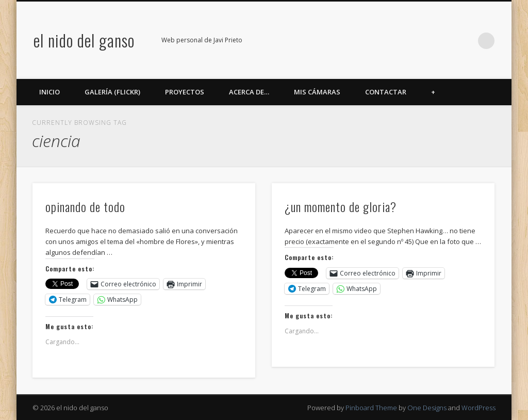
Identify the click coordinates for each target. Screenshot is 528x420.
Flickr (423, 41)
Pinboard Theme (371, 408)
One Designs (427, 408)
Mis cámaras (317, 92)
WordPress (478, 408)
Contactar (386, 92)
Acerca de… (249, 92)
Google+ (444, 41)
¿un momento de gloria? (341, 206)
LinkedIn (465, 41)
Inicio (49, 92)
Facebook (381, 41)
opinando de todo (85, 206)
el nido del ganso (84, 40)
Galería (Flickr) (112, 92)
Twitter (402, 41)
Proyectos (185, 92)
